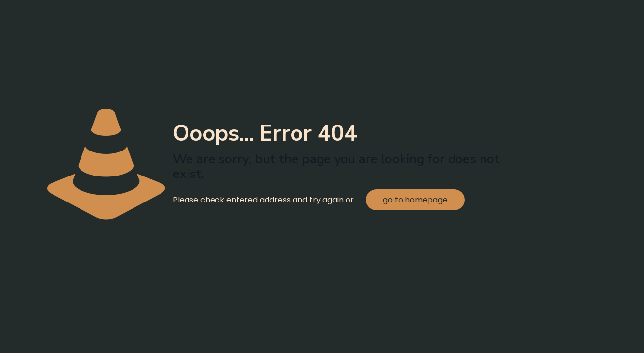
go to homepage (415, 200)
